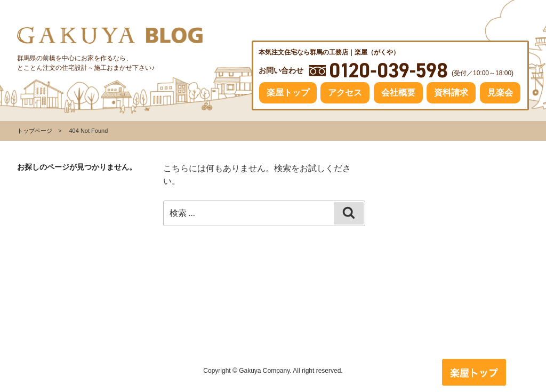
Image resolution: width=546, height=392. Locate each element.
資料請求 (451, 93)
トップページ (35, 131)
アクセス (345, 93)
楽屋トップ (288, 93)
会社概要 (398, 93)
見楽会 (500, 93)
